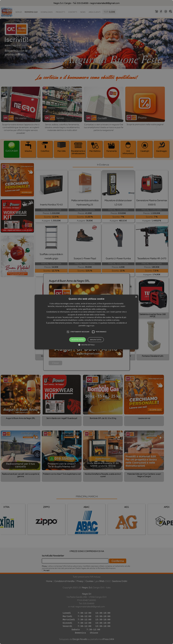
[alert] (86, 322)
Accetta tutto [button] (78, 340)
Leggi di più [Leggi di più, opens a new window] (90, 326)
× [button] (136, 297)
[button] (86, 322)
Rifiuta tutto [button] (96, 340)
